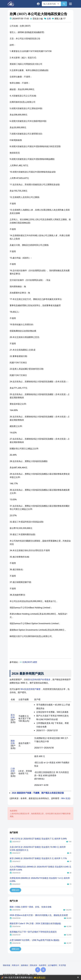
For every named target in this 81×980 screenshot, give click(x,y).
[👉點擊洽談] (39, 978)
